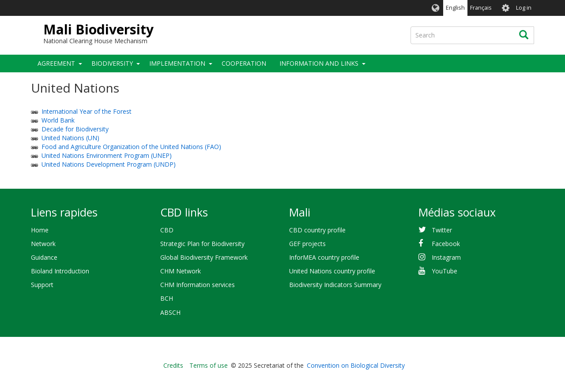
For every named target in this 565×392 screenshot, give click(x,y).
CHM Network (181, 271)
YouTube (444, 271)
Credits (173, 365)
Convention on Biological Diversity (356, 365)
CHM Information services (198, 285)
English (455, 8)
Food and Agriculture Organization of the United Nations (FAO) (131, 147)
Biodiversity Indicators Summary (335, 285)
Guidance (44, 257)
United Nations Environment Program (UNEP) (107, 155)
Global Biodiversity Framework (204, 257)
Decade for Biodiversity (75, 129)
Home (40, 230)
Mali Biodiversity (98, 29)
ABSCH (170, 312)
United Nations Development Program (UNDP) (109, 164)
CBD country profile (317, 230)
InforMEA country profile (324, 257)
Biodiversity (112, 63)
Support (42, 285)
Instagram (446, 257)
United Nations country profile (332, 271)
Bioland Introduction (60, 271)
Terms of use (209, 365)
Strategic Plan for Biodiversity (202, 244)
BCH (167, 298)
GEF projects (307, 244)
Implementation (177, 63)
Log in (524, 8)
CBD (167, 230)
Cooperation (244, 63)
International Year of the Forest (87, 111)
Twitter (442, 230)
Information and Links (319, 63)
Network (43, 244)
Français (481, 8)
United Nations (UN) (70, 138)
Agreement (56, 63)
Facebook (446, 244)
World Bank (58, 120)
